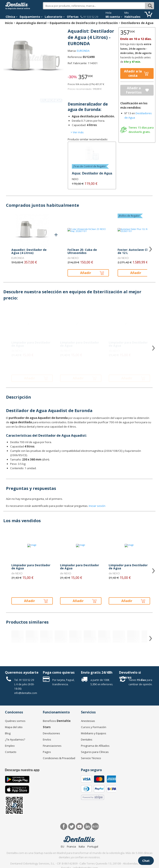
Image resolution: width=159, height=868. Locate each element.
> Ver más (77, 132)
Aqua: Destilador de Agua (92, 173)
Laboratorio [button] (55, 17)
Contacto (11, 752)
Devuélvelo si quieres (130, 675)
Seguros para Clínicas (95, 752)
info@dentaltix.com (26, 693)
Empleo (10, 746)
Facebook (64, 827)
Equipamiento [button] (31, 17)
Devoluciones (51, 733)
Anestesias (88, 721)
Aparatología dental (31, 23)
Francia (71, 846)
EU (63, 846)
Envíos (47, 739)
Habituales (132, 17)
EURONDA (83, 51)
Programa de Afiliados (95, 746)
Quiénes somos (15, 721)
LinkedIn (87, 827)
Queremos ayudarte (22, 672)
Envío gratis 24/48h (97, 672)
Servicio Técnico (91, 758)
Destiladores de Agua (137, 23)
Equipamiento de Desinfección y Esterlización (84, 23)
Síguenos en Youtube (80, 827)
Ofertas (73, 17)
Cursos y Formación (94, 727)
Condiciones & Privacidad (59, 758)
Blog (8, 733)
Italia (82, 846)
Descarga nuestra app (22, 770)
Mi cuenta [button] (114, 17)
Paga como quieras (59, 672)
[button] (12, 17)
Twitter (72, 827)
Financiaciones (52, 746)
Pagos (47, 752)
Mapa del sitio (14, 727)
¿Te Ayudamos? (15, 739)
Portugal (93, 846)
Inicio (9, 23)
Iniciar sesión (97, 506)
